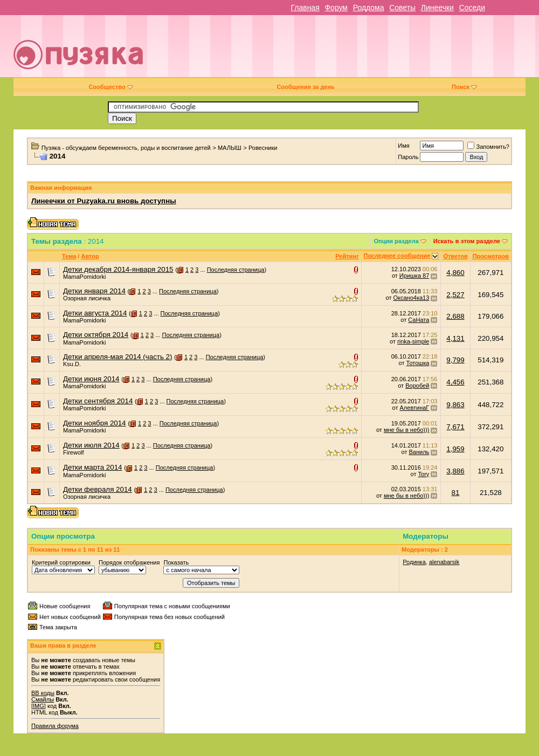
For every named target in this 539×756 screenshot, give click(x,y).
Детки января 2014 (94, 291)
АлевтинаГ (415, 408)
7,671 (455, 427)
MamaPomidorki (84, 277)
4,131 (455, 338)
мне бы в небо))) (406, 430)
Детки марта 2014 (93, 467)
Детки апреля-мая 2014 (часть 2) (118, 357)
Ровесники (263, 148)
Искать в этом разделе (467, 241)
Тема (69, 256)
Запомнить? (488, 147)
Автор (90, 256)
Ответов (455, 256)
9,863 (455, 405)
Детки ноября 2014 (95, 423)
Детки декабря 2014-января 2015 (118, 269)
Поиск (464, 87)
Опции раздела (396, 241)
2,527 (455, 295)
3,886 (455, 471)
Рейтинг (347, 256)
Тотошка (418, 363)
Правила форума (55, 726)
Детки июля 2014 (91, 445)
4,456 (455, 382)
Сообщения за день (305, 87)
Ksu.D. (72, 364)
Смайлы (43, 699)
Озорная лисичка (87, 298)
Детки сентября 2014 (98, 401)
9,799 (455, 360)
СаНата (419, 320)
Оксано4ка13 (412, 298)
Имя (403, 146)
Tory (424, 474)
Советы (402, 8)
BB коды (43, 693)
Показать (176, 562)
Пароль (408, 157)
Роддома (369, 8)
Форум (336, 8)
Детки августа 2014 (95, 313)
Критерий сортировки (61, 562)
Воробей (417, 386)
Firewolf (74, 452)
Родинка (414, 562)
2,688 (455, 316)
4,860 (455, 273)
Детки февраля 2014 (98, 489)
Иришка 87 (414, 276)
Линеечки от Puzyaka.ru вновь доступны (104, 201)
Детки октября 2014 (96, 335)
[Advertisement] (376, 50)
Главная (305, 8)
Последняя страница (236, 270)
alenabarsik (444, 562)
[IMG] (39, 706)
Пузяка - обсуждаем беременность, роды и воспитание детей (126, 148)
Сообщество (110, 87)
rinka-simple (413, 341)
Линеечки (437, 8)
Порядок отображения (129, 562)
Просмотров (491, 256)
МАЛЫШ (230, 148)
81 (456, 493)
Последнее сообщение (397, 256)
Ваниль (419, 452)
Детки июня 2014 (91, 379)
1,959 (455, 449)
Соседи (472, 8)
